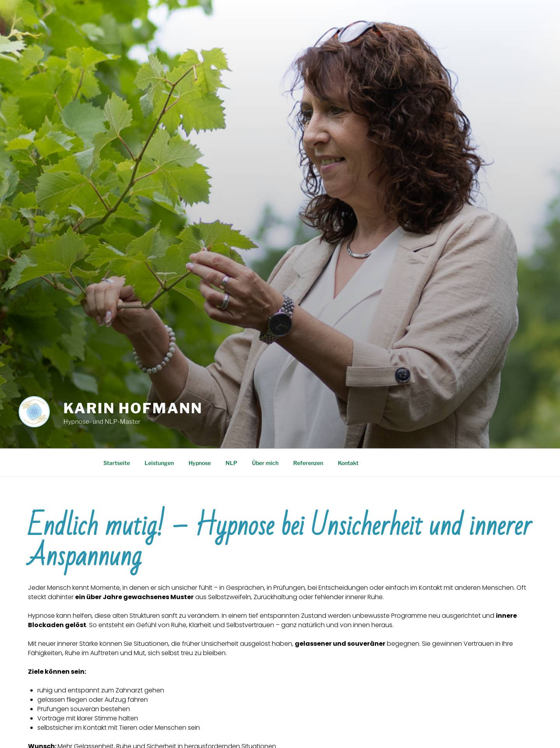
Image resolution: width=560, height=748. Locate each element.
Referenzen (308, 463)
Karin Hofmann (133, 408)
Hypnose (200, 463)
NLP (231, 463)
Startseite (117, 463)
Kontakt (348, 463)
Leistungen (159, 463)
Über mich (265, 463)
